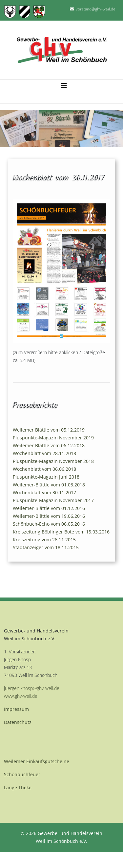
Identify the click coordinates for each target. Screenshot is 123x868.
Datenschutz (18, 722)
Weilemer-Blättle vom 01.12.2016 (49, 508)
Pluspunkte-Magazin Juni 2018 (46, 477)
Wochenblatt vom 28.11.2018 (44, 453)
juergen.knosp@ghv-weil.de (32, 688)
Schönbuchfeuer (22, 774)
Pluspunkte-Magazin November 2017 (53, 500)
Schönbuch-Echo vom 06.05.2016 (49, 524)
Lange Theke (18, 787)
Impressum (16, 709)
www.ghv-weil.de (21, 696)
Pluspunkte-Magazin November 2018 (53, 461)
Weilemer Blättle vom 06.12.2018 (49, 445)
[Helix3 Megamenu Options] (64, 84)
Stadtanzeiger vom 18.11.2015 (46, 547)
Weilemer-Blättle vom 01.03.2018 (49, 485)
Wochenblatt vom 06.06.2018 (44, 469)
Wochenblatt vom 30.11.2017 (44, 492)
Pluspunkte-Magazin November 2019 (53, 438)
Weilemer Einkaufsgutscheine (37, 761)
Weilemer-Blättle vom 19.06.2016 (49, 516)
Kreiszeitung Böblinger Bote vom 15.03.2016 (61, 532)
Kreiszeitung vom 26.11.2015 (44, 540)
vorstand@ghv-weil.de (96, 9)
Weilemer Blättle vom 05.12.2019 (49, 430)
